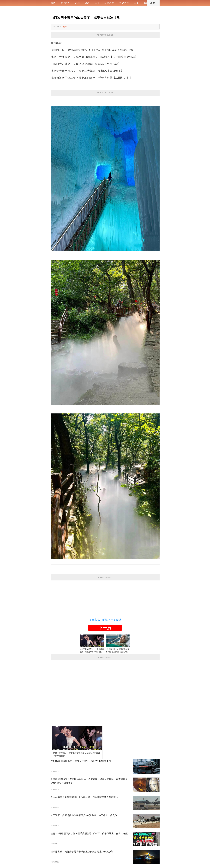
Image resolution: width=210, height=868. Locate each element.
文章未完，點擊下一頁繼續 (105, 620)
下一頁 (105, 628)
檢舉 (65, 27)
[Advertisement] (105, 598)
